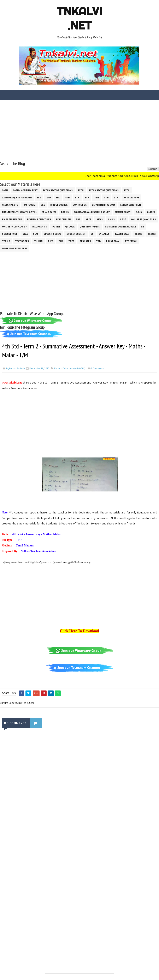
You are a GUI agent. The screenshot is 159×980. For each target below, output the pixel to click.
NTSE (123, 219)
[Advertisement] (79, 131)
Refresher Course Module (120, 227)
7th (97, 198)
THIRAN (38, 241)
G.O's (139, 212)
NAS (78, 219)
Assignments (10, 205)
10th (5, 190)
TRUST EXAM (113, 241)
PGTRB (56, 227)
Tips (51, 241)
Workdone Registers (15, 248)
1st (39, 198)
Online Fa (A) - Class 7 (14, 227)
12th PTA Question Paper (17, 198)
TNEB (71, 241)
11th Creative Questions (104, 190)
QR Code (70, 227)
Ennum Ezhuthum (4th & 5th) (19, 212)
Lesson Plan (63, 219)
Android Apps (131, 198)
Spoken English (76, 234)
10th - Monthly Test (25, 190)
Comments (98, 368)
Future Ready (123, 212)
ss (92, 234)
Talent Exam (122, 234)
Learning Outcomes (39, 219)
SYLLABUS (104, 234)
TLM (61, 241)
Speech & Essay (52, 234)
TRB (98, 241)
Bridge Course (59, 205)
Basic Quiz (30, 205)
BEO (43, 205)
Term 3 (6, 241)
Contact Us (80, 205)
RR (142, 227)
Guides (151, 212)
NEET (88, 219)
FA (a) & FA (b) (49, 212)
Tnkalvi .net (79, 18)
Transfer (85, 241)
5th (77, 198)
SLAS (36, 234)
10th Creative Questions (58, 190)
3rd (58, 198)
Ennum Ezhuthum (131, 205)
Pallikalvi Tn (40, 227)
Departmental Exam (104, 205)
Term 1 (139, 234)
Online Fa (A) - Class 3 (143, 219)
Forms (65, 212)
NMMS (111, 219)
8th (106, 198)
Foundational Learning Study (92, 212)
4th (67, 198)
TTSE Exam (131, 241)
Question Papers (90, 227)
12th (127, 190)
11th (81, 190)
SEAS (25, 234)
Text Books (22, 241)
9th (116, 198)
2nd (49, 198)
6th (87, 198)
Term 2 (152, 234)
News (100, 219)
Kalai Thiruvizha (12, 219)
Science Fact (10, 234)
